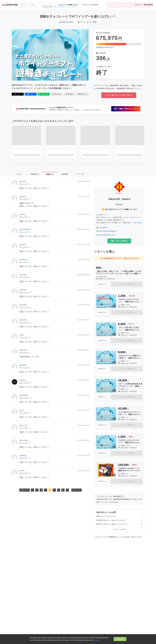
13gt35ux (23, 196)
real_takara (103, 227)
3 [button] (41, 490)
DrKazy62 (23, 275)
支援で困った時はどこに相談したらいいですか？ (119, 524)
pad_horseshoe (25, 229)
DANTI (22, 335)
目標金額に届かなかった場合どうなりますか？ (119, 520)
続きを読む (138, 223)
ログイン (138, 5)
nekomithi (23, 290)
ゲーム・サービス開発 (87, 22)
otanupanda (24, 395)
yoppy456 (23, 365)
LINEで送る (44, 94)
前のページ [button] (25, 490)
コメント (80, 174)
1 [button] (33, 490)
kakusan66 (23, 350)
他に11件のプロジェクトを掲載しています (121, 209)
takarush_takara (66, 22)
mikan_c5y (23, 425)
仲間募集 (65, 174)
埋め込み (70, 94)
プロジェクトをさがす (90, 5)
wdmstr (22, 471)
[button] (126, 109)
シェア (31, 94)
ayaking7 (23, 245)
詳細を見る (102, 284)
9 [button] (67, 490)
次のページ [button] (77, 490)
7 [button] (59, 490)
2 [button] (37, 490)
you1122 (23, 181)
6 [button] (54, 490)
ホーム (19, 174)
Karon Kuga (24, 440)
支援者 (50, 174)
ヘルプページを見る (119, 529)
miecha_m (23, 380)
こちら (120, 537)
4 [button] (46, 490)
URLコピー (57, 94)
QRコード (82, 94)
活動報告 (34, 174)
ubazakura (23, 260)
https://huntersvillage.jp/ (108, 231)
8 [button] (63, 490)
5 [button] (50, 490)
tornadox (23, 214)
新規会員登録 (148, 5)
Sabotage (23, 455)
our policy (97, 640)
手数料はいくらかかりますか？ (119, 516)
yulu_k (22, 410)
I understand (120, 639)
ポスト (18, 94)
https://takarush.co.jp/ (107, 235)
